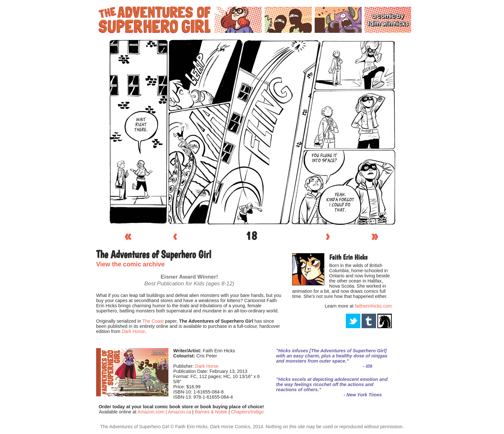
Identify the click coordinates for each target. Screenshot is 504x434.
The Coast (153, 321)
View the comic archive (130, 264)
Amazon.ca (179, 412)
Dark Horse (133, 331)
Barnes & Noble (211, 412)
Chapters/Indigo (248, 412)
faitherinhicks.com (373, 306)
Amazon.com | (153, 412)
